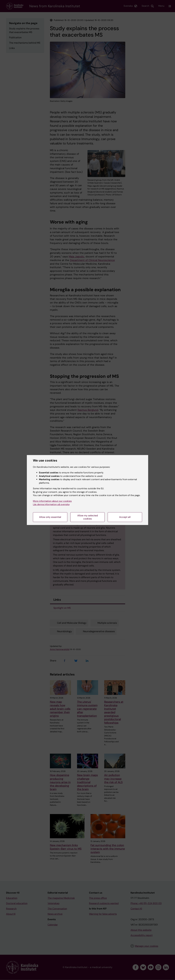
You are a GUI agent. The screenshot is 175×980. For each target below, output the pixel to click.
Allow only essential (50, 517)
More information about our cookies (52, 501)
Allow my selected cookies (88, 517)
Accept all (125, 517)
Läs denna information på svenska (51, 504)
